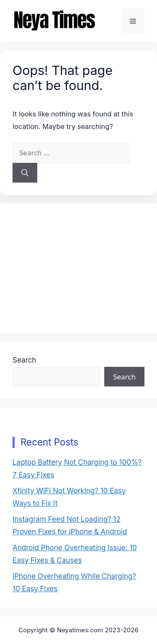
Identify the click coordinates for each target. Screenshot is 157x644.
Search (24, 360)
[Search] (25, 173)
